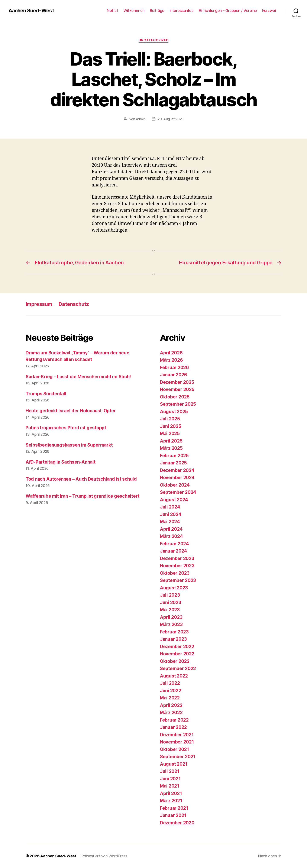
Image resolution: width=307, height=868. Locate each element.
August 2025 (174, 412)
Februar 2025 (174, 456)
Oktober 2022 (175, 661)
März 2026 (171, 360)
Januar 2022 (173, 727)
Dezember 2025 (177, 382)
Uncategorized (153, 40)
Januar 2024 (173, 551)
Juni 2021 (170, 779)
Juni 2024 (171, 514)
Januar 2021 (173, 815)
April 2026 (171, 353)
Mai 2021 (170, 786)
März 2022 (171, 713)
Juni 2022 (171, 691)
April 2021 (171, 793)
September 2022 (178, 668)
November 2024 (177, 478)
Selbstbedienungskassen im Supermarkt (69, 445)
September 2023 (178, 580)
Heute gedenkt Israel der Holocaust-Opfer (71, 411)
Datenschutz (74, 304)
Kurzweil (269, 11)
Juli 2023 (170, 595)
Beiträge (157, 11)
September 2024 (178, 492)
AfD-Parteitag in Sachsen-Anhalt (61, 462)
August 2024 (174, 500)
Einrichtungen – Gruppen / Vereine (228, 11)
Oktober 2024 (175, 485)
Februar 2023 (174, 632)
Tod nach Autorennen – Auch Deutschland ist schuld (81, 479)
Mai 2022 (170, 698)
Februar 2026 (174, 367)
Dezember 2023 (177, 558)
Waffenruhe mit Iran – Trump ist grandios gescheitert (83, 496)
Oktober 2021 (174, 749)
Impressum (39, 304)
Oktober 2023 (175, 573)
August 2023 (174, 588)
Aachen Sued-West (31, 11)
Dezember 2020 (177, 823)
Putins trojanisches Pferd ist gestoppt (66, 428)
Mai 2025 (170, 433)
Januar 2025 (173, 463)
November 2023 (177, 566)
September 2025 (178, 404)
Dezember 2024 (177, 470)
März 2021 (171, 801)
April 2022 (171, 705)
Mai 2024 (170, 522)
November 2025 (177, 389)
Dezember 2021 (177, 735)
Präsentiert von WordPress (104, 856)
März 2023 (171, 624)
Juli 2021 (170, 771)
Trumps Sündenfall (46, 394)
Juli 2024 (170, 507)
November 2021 (177, 742)
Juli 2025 (170, 419)
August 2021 (174, 764)
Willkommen (134, 11)
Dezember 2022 (177, 647)
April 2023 (171, 617)
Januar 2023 (173, 639)
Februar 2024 (174, 544)
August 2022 (174, 676)
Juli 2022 (170, 683)
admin (141, 119)
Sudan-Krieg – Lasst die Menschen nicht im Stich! (78, 377)
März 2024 (171, 536)
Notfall (112, 11)
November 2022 (177, 654)
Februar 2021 (174, 808)
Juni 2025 (171, 426)
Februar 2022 (174, 720)
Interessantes (182, 11)
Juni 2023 (171, 602)
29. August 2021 (170, 119)
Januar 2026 (173, 375)
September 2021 (178, 757)
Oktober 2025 (175, 397)
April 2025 (171, 441)
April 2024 (171, 529)
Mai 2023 (170, 610)
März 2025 (171, 448)
